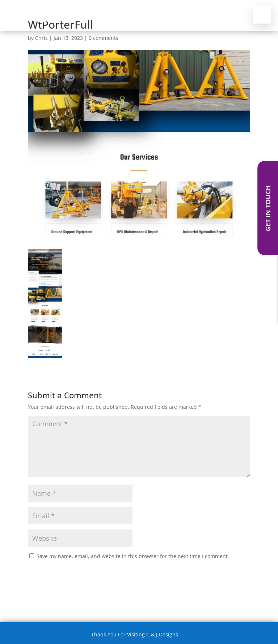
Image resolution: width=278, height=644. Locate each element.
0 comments (104, 38)
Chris (41, 38)
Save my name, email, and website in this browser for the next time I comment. (133, 556)
